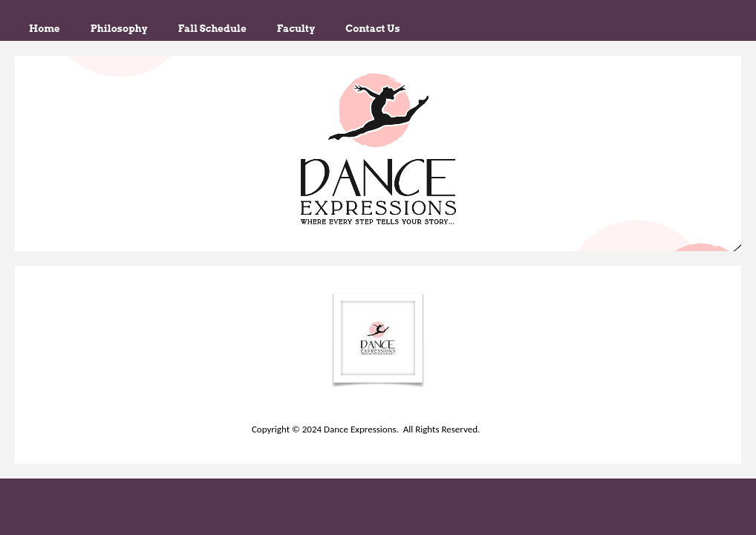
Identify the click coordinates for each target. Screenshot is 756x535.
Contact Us (372, 28)
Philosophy (119, 28)
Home (45, 28)
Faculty (296, 28)
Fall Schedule (212, 28)
